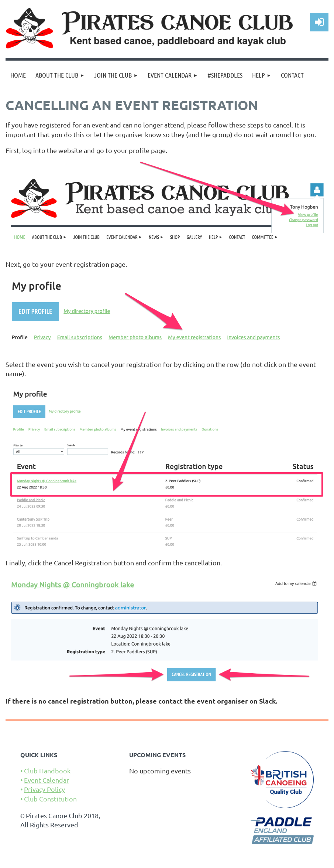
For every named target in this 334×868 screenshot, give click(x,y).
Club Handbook (47, 771)
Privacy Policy (44, 789)
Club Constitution (50, 799)
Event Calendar (47, 780)
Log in (319, 22)
